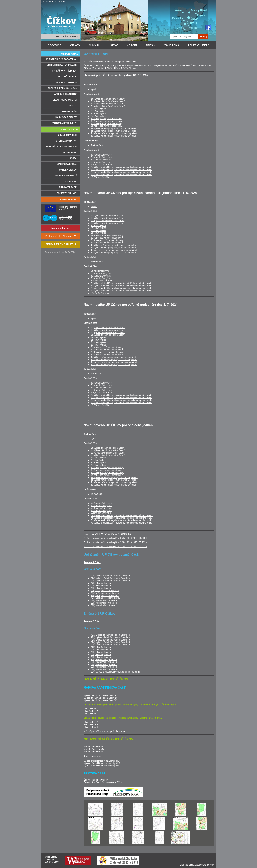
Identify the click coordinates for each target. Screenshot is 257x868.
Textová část (97, 145)
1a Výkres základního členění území (108, 99)
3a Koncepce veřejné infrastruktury (107, 235)
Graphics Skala (187, 865)
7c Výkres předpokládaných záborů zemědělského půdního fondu (121, 172)
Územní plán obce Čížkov (96, 780)
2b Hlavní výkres (99, 111)
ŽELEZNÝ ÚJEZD (199, 45)
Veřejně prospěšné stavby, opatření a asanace (105, 731)
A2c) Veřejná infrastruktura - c (105, 595)
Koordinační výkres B (94, 749)
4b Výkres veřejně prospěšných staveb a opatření (114, 131)
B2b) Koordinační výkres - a (104, 600)
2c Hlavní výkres (98, 114)
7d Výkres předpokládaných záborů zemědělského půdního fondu (121, 175)
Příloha (94, 405)
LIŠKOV (113, 45)
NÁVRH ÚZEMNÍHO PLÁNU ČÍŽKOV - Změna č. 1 (107, 534)
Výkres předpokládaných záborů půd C (102, 766)
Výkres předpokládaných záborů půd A (102, 761)
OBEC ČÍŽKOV (70, 129)
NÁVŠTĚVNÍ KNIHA (67, 199)
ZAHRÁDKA (172, 45)
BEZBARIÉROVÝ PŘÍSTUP (54, 2)
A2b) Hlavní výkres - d (101, 655)
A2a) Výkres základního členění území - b (110, 578)
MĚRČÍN (132, 45)
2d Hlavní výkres (99, 116)
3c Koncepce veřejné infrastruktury (107, 240)
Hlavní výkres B (91, 711)
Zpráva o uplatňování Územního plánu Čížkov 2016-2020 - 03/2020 (115, 547)
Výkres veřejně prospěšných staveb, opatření (115, 357)
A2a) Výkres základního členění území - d (110, 642)
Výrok (94, 89)
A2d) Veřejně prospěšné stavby (105, 598)
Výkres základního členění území (109, 328)
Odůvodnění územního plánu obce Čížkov (103, 782)
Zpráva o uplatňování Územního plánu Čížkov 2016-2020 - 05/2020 (115, 542)
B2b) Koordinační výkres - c (104, 605)
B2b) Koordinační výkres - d (104, 667)
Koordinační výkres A (94, 747)
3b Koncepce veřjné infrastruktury (106, 121)
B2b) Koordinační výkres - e (104, 669)
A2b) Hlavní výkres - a (101, 583)
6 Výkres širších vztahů (102, 165)
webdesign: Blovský (205, 865)
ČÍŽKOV (75, 45)
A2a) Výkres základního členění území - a (110, 576)
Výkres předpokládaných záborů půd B (102, 763)
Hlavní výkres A (91, 709)
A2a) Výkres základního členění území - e (110, 645)
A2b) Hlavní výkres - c (101, 588)
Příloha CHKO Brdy (100, 177)
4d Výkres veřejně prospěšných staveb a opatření (114, 136)
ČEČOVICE (54, 45)
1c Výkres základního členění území (108, 104)
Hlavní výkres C (91, 714)
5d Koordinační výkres (101, 162)
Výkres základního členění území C (100, 700)
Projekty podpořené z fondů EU (68, 208)
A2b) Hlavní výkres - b (101, 586)
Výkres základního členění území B (100, 698)
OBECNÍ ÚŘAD (70, 54)
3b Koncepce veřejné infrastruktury (107, 238)
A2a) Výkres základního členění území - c (110, 581)
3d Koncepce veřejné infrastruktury (107, 243)
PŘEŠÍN (151, 45)
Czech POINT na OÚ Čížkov (66, 218)
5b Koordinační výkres (101, 157)
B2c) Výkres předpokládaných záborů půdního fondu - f (117, 672)
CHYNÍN (94, 45)
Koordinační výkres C (94, 752)
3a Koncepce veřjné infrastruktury (106, 119)
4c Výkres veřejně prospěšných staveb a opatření (114, 133)
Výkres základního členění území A (100, 695)
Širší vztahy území (92, 757)
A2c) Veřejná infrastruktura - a (105, 591)
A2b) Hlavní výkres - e (101, 657)
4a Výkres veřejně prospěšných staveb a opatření (114, 128)
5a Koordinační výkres (101, 155)
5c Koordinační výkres (101, 160)
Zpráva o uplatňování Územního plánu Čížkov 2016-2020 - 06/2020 (115, 538)
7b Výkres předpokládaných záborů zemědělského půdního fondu (121, 170)
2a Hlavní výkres (99, 109)
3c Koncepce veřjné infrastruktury (106, 123)
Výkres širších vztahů (101, 513)
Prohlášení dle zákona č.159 (61, 236)
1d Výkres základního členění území (108, 106)
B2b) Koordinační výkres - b (104, 603)
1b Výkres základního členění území (108, 101)
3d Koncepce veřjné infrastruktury (106, 126)
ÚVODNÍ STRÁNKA (67, 37)
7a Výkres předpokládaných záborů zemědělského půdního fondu (121, 167)
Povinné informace (61, 228)
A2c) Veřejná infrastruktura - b (105, 593)
